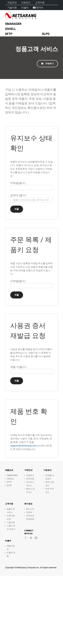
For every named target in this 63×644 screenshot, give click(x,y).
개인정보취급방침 (30, 517)
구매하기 (30, 475)
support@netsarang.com (23, 446)
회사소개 (30, 509)
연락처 (29, 512)
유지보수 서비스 (30, 484)
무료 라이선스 (50, 490)
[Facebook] (26, 538)
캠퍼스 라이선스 (30, 490)
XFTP (9, 482)
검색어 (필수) (18, 195)
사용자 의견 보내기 (11, 527)
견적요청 (30, 479)
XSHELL (10, 479)
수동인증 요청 (11, 517)
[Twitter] (31, 538)
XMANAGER (11, 475)
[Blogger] (36, 538)
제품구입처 (11, 548)
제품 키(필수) (18, 367)
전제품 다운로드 (50, 477)
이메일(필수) (18, 183)
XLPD (9, 485)
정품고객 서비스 (11, 511)
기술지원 (11, 522)
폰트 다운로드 (50, 484)
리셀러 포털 (11, 554)
